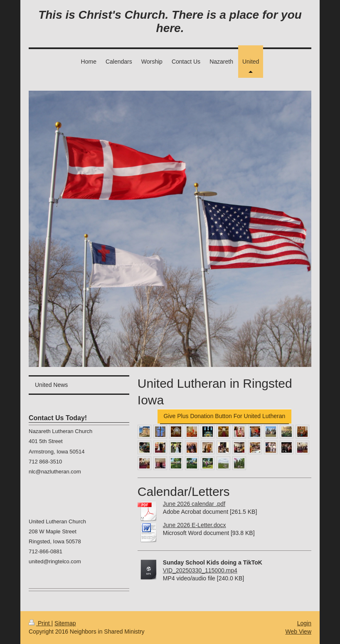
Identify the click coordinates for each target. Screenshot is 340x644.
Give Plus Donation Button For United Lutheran (225, 416)
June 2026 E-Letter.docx (195, 525)
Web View (298, 632)
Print (40, 623)
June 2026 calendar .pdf (194, 504)
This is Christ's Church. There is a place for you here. (170, 21)
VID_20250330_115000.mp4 (200, 570)
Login (304, 623)
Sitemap (65, 623)
